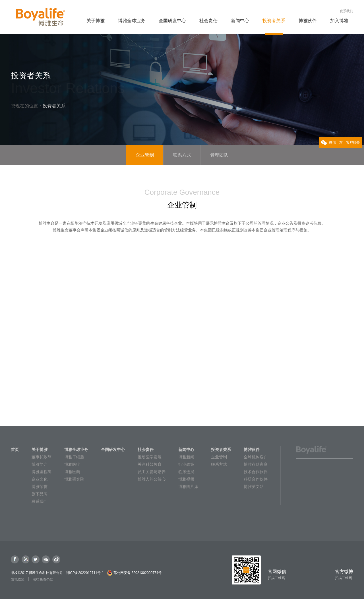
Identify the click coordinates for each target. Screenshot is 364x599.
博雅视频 (186, 479)
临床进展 (186, 472)
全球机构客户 (256, 457)
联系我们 (346, 11)
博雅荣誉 (40, 487)
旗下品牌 (40, 494)
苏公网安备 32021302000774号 (137, 573)
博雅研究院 (74, 479)
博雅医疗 (72, 464)
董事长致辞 (42, 457)
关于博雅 (40, 450)
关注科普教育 (150, 464)
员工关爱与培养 (152, 472)
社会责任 (146, 450)
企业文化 (40, 479)
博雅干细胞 (74, 457)
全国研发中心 (113, 450)
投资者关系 (221, 450)
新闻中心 (186, 450)
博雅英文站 (254, 487)
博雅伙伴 (252, 450)
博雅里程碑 (42, 472)
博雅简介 (40, 464)
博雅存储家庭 (256, 464)
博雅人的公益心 (152, 479)
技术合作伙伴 (256, 472)
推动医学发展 (150, 457)
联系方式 (219, 464)
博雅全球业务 (76, 450)
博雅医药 (72, 472)
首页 (15, 450)
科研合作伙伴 (256, 479)
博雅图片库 (188, 487)
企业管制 (219, 457)
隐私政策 (18, 579)
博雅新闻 (186, 457)
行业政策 (186, 464)
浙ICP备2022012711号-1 (85, 573)
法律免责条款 (43, 579)
